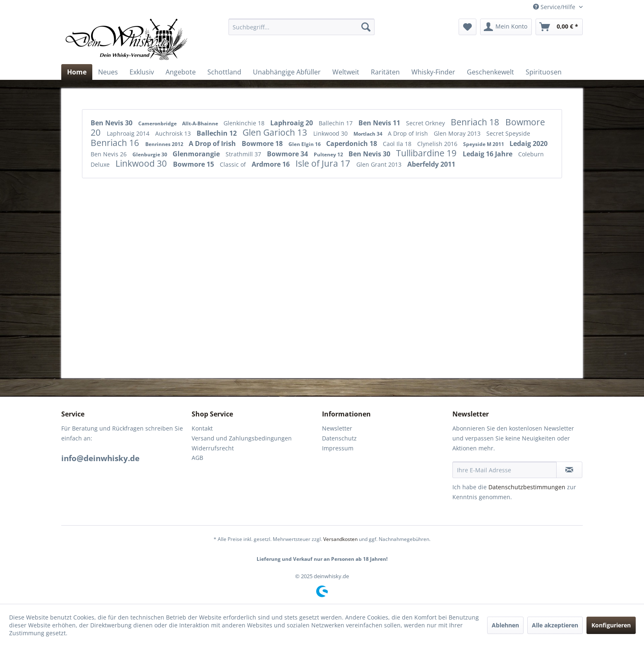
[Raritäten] (385, 72)
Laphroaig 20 (292, 123)
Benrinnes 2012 (165, 144)
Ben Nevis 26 (109, 154)
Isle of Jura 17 (324, 163)
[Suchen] (366, 27)
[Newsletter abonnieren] (569, 470)
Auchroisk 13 (174, 133)
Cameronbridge (158, 123)
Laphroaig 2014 (129, 133)
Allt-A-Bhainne (201, 123)
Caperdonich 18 (352, 144)
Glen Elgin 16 (305, 144)
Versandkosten (340, 539)
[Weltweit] (346, 72)
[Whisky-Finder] (433, 72)
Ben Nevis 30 (112, 123)
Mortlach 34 (369, 134)
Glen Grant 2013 (380, 164)
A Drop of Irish (409, 133)
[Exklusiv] (142, 72)
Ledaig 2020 (529, 144)
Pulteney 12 (329, 154)
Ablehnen (505, 625)
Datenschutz (339, 438)
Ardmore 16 (272, 164)
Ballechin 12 (217, 133)
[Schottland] (224, 72)
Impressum (338, 448)
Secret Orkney (426, 123)
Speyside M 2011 (484, 144)
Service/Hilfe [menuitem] (555, 7)
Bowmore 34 (288, 154)
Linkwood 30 (331, 133)
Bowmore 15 (194, 164)
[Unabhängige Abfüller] (287, 72)
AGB (197, 458)
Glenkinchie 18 (245, 123)
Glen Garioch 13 (276, 132)
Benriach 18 (476, 122)
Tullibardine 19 (427, 153)
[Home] (77, 72)
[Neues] (108, 72)
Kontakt (202, 428)
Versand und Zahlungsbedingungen (242, 438)
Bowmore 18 (263, 144)
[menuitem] (302, 27)
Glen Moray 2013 (458, 133)
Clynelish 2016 (438, 144)
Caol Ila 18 (398, 144)
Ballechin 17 (336, 123)
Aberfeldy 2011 (431, 164)
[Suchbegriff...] (302, 27)
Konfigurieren (611, 625)
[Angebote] (181, 72)
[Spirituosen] (544, 72)
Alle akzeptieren (555, 625)
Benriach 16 (116, 143)
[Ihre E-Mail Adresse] (505, 470)
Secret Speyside (508, 133)
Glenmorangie (197, 154)
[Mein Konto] (506, 27)
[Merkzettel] (467, 27)
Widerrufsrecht (213, 448)
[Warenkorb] (559, 27)
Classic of (234, 164)
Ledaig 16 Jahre (488, 154)
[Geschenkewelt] (490, 72)
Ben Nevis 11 (380, 123)
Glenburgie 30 (150, 154)
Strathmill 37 (244, 154)
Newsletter (337, 428)
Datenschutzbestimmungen (527, 487)
